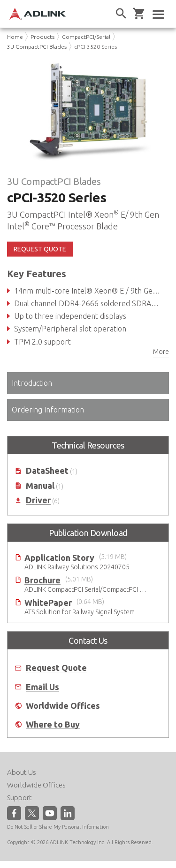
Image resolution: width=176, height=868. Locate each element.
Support (19, 798)
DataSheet (47, 471)
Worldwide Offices (63, 706)
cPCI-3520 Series (96, 47)
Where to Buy (53, 725)
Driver (38, 500)
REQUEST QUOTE (40, 249)
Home (15, 37)
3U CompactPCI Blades (37, 47)
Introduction (32, 383)
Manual (40, 486)
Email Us (42, 687)
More (161, 352)
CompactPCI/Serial (86, 37)
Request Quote (56, 668)
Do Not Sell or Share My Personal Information (58, 827)
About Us (22, 772)
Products (42, 37)
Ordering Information (48, 410)
